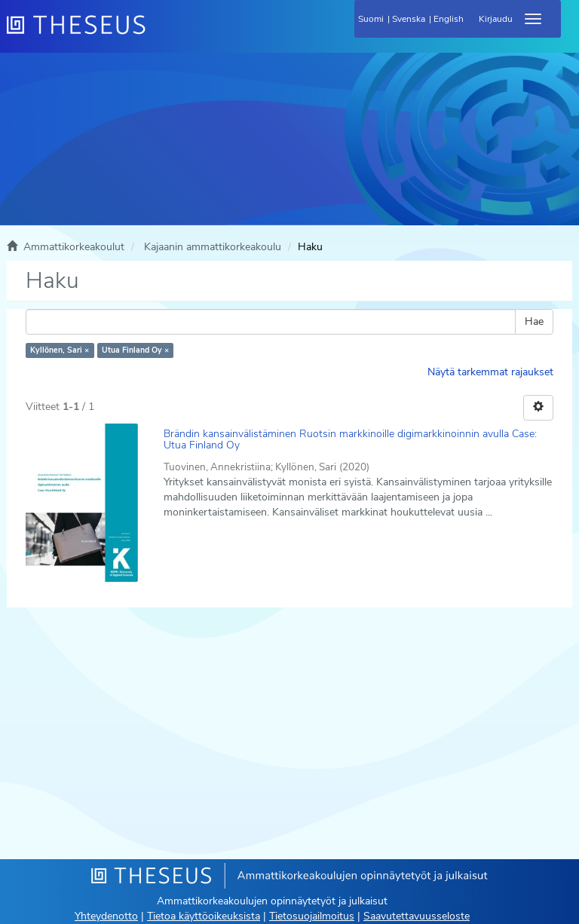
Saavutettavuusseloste (417, 916)
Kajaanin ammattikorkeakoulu (213, 247)
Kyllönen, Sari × (60, 350)
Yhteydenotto (106, 916)
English (449, 19)
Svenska (409, 19)
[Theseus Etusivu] (158, 34)
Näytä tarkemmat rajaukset (490, 372)
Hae (534, 321)
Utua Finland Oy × (135, 350)
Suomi (371, 19)
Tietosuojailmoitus (312, 916)
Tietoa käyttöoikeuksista (204, 916)
